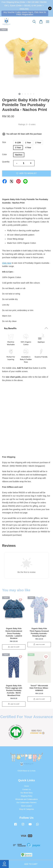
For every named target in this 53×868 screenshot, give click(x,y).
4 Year (28, 148)
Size (4, 142)
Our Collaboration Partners (26, 803)
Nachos (19, 155)
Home (27, 786)
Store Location (26, 806)
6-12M (18, 143)
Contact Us (26, 790)
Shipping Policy (26, 796)
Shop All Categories (26, 809)
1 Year (28, 143)
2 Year (38, 143)
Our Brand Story (27, 793)
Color (4, 154)
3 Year (18, 148)
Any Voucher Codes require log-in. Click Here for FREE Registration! (25, 13)
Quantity (6, 162)
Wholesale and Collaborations (27, 799)
